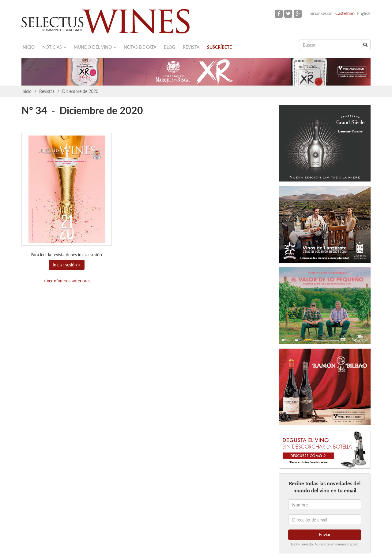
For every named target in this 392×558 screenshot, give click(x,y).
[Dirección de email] (325, 520)
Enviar (325, 535)
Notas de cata (140, 47)
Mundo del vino (95, 47)
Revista (191, 47)
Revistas (47, 91)
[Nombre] (325, 505)
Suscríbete (219, 47)
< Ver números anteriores (67, 281)
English (364, 13)
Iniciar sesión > (67, 265)
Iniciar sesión (320, 13)
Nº (27, 110)
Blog (170, 47)
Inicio (28, 47)
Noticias (54, 47)
